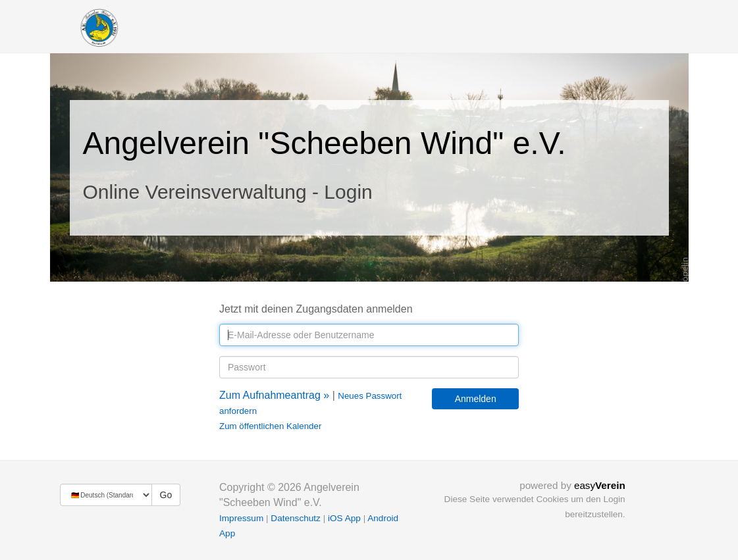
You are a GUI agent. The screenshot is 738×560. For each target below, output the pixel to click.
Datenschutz (296, 518)
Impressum (241, 518)
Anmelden (476, 399)
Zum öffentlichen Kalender (270, 426)
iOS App (344, 518)
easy (600, 485)
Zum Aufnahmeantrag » (274, 395)
